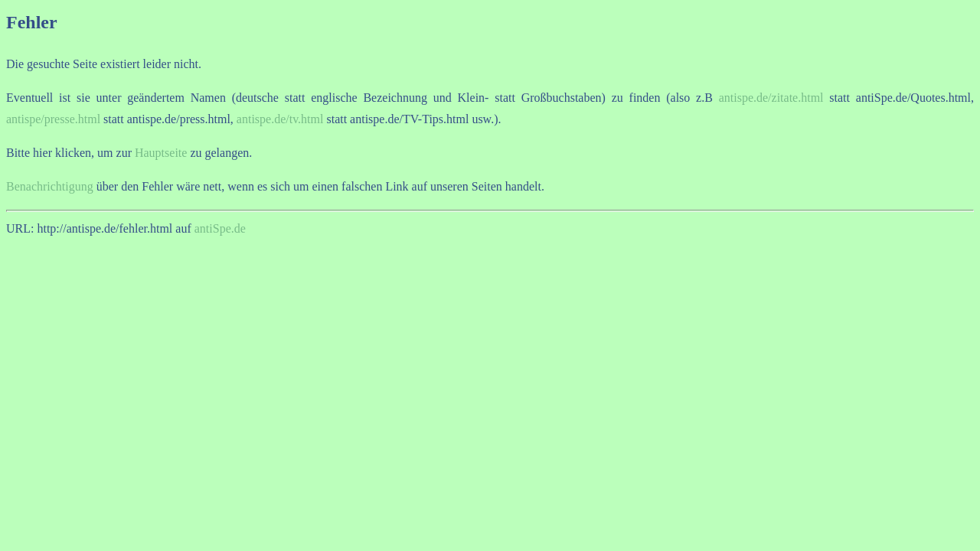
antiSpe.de (220, 228)
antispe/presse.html (53, 119)
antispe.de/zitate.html (771, 98)
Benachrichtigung (50, 186)
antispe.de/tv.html (280, 119)
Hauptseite (161, 153)
